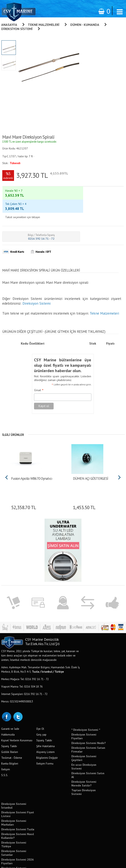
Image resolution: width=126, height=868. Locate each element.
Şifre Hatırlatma (45, 725)
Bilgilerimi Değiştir (47, 736)
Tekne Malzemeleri (44, 25)
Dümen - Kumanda (85, 25)
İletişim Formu (45, 742)
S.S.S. (5, 754)
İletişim (6, 748)
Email (39, 369)
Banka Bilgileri (10, 742)
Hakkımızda (8, 713)
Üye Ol (40, 707)
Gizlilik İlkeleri (10, 731)
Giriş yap (41, 713)
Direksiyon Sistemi (17, 29)
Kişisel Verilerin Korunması (17, 719)
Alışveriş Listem (45, 731)
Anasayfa (9, 25)
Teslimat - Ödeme (12, 736)
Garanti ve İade (10, 707)
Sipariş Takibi (9, 725)
